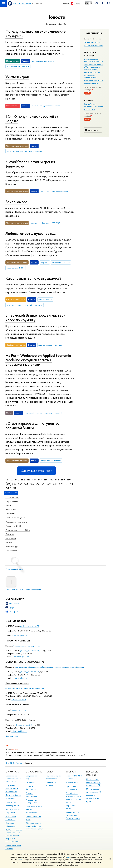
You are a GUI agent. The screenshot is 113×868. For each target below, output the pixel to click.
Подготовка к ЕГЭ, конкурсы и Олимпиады (25, 688)
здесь (69, 857)
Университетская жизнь (16, 522)
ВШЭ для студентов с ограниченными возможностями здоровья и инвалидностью (14, 836)
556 (46, 480)
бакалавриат (19, 646)
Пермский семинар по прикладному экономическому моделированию (43, 413)
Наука (8, 505)
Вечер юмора (16, 202)
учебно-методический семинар (46, 106)
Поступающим (12, 497)
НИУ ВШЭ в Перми (14, 763)
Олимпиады (30, 783)
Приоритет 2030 (13, 526)
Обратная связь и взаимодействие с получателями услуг (34, 826)
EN (91, 3)
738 (72, 484)
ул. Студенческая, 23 (30, 672)
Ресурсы (71, 772)
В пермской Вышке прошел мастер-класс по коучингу (35, 317)
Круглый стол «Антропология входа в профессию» (94, 107)
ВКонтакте (14, 603)
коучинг (59, 345)
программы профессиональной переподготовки (37, 667)
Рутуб (12, 607)
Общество (10, 514)
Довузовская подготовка (17, 683)
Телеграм (13, 612)
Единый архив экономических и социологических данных (74, 797)
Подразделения (12, 806)
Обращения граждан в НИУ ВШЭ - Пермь (12, 788)
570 (61, 484)
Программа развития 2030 (18, 530)
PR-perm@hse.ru (19, 731)
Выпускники (11, 538)
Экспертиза (11, 509)
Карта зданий (12, 736)
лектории (45, 191)
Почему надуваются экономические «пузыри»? (36, 34)
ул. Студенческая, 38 (30, 626)
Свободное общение (15, 518)
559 (63, 480)
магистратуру (33, 646)
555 (40, 480)
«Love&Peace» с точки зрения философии (30, 164)
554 (34, 480)
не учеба (35, 223)
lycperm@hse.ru (19, 710)
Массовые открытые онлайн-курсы (94, 799)
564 (26, 484)
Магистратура (12, 546)
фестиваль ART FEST (61, 191)
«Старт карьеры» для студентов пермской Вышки (33, 426)
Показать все (93, 130)
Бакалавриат (11, 551)
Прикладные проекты (51, 784)
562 (14, 484)
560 (69, 480)
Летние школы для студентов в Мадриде (93, 44)
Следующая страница (36, 471)
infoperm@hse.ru (19, 635)
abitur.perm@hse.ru (20, 657)
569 (55, 484)
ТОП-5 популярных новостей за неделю (32, 118)
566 (38, 484)
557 (51, 480)
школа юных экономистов (18, 66)
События (10, 534)
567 (44, 484)
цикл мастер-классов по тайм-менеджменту (25, 305)
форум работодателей (51, 461)
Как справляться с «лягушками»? (33, 278)
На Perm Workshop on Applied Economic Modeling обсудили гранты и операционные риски (38, 360)
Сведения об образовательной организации (13, 779)
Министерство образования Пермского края (73, 815)
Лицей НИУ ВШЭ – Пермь (17, 704)
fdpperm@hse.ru (19, 699)
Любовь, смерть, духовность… (31, 233)
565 (32, 484)
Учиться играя (17, 77)
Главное (9, 542)
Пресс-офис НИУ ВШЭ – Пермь (20, 720)
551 (17, 480)
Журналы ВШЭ (72, 783)
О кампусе (12, 772)
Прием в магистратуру (31, 795)
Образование (12, 501)
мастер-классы (45, 299)
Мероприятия (94, 33)
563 (20, 484)
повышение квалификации (72, 667)
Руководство (11, 802)
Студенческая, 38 (23, 725)
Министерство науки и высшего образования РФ (93, 782)
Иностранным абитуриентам (32, 801)
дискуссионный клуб (61, 262)
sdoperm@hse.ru (19, 678)
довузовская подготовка (43, 61)
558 (57, 480)
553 (29, 480)
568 (49, 484)
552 (23, 480)
